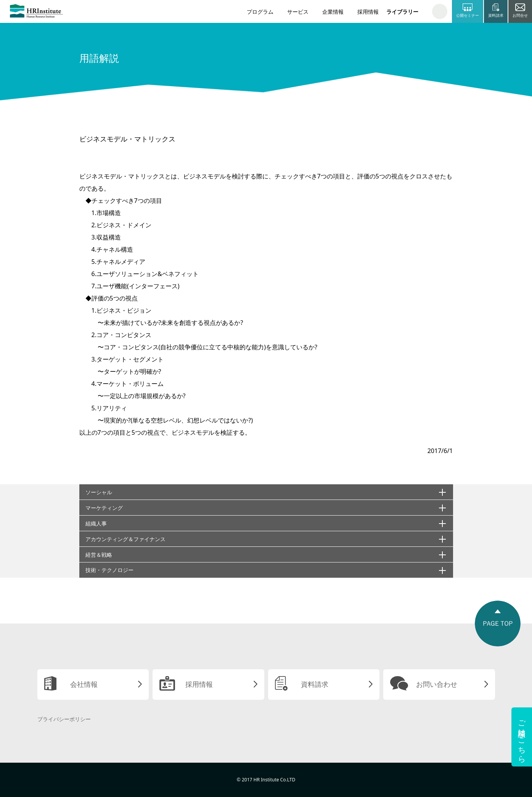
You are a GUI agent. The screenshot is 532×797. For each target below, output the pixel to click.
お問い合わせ (437, 684)
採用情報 (368, 12)
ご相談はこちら (522, 737)
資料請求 (315, 684)
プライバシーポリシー (64, 719)
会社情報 (84, 684)
